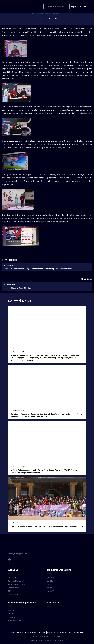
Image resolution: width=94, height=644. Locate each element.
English (76, 6)
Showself (50, 578)
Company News (14, 588)
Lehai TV (50, 581)
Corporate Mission (14, 581)
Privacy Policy (56, 636)
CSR (10, 591)
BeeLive (11, 610)
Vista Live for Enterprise (16, 620)
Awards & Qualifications (17, 584)
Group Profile (13, 578)
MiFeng (50, 588)
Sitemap (36, 636)
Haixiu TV (50, 584)
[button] (85, 6)
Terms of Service (45, 636)
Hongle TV (51, 591)
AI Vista (11, 614)
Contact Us (51, 610)
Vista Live (11, 617)
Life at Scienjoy (13, 594)
